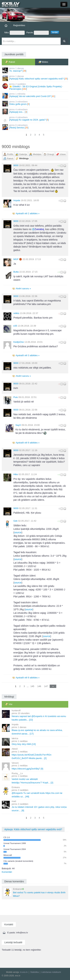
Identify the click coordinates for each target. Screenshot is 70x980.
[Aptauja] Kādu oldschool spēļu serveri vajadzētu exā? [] (35, 78)
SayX (18, 425)
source (18, 532)
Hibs (16, 474)
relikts (16, 313)
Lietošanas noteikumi (51, 972)
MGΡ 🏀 (18, 259)
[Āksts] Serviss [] (35, 127)
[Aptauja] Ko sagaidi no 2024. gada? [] (35, 119)
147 (46, 686)
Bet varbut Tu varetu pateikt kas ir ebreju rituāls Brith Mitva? (35, 892)
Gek (15, 521)
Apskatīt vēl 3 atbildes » (28, 355)
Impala (17, 200)
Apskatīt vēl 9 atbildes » (28, 443)
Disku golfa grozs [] (35, 103)
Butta (16, 272)
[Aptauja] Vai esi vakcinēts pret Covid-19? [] (35, 96)
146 (39, 686)
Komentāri (7, 872)
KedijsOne (19, 342)
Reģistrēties (19, 25)
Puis (16, 397)
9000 (16, 165)
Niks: (15, 33)
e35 (15, 326)
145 (32, 686)
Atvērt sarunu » (23, 288)
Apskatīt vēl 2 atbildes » (28, 213)
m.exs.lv (24, 972)
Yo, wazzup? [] (35, 70)
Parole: (38, 33)
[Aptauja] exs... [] (35, 111)
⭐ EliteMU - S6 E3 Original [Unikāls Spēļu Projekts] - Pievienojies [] (35, 87)
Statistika (34, 972)
